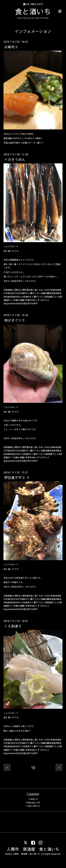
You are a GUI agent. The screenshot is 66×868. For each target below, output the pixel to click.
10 (33, 767)
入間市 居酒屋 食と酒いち (33, 849)
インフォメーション (33, 31)
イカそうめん (15, 159)
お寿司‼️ (11, 47)
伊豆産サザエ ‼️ (17, 477)
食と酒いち (33, 11)
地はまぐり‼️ (15, 320)
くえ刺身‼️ (13, 626)
